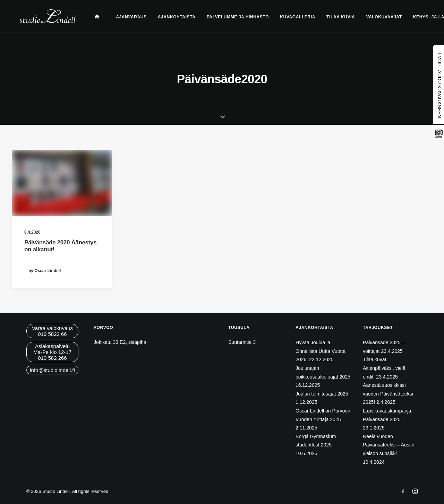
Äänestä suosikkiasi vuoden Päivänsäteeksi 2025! (388, 394)
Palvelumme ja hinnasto (230, 17)
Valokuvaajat (376, 17)
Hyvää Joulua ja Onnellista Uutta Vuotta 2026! (321, 351)
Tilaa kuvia (333, 17)
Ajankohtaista (169, 17)
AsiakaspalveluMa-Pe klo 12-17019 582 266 (52, 352)
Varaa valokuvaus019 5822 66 (52, 331)
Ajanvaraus (123, 17)
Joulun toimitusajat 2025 (322, 394)
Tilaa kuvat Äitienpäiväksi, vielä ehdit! (384, 368)
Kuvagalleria (290, 17)
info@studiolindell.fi (52, 370)
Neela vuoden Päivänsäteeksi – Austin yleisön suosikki (389, 445)
